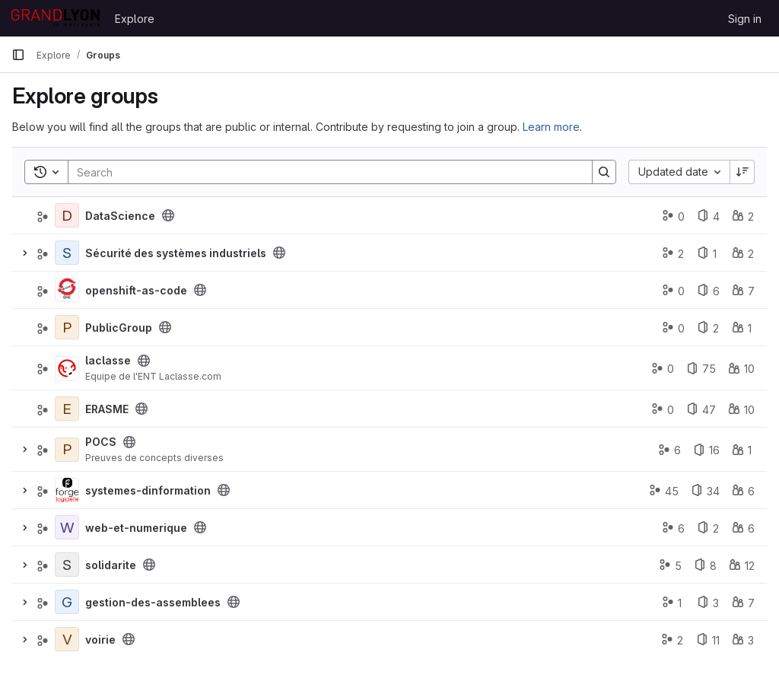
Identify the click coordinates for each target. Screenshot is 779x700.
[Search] (323, 172)
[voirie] (67, 639)
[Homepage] (56, 18)
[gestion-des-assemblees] (67, 602)
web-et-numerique (136, 528)
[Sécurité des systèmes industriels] (67, 253)
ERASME (107, 409)
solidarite (111, 565)
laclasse (108, 360)
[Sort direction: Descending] (742, 172)
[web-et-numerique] (67, 527)
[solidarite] (67, 565)
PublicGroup (119, 328)
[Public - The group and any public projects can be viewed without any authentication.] (168, 215)
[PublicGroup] (67, 327)
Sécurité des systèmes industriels (176, 253)
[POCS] (67, 450)
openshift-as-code (136, 290)
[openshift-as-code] (67, 290)
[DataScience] (67, 215)
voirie (100, 640)
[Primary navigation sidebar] (18, 55)
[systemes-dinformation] (67, 490)
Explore (135, 19)
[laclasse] (67, 368)
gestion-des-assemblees (153, 602)
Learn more (551, 127)
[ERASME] (67, 409)
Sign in (745, 19)
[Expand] (24, 253)
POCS (101, 442)
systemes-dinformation (148, 490)
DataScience (120, 216)
